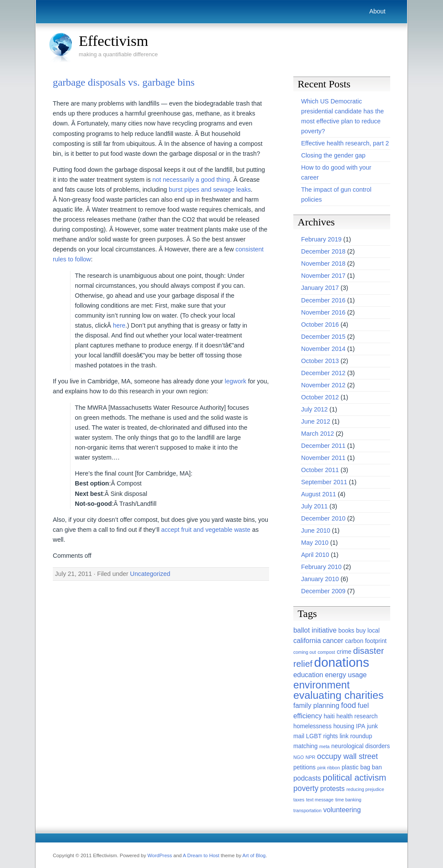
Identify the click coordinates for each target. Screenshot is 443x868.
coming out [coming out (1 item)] (305, 652)
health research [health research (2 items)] (357, 716)
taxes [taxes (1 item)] (299, 800)
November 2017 (323, 276)
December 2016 (323, 300)
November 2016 (323, 312)
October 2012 (320, 397)
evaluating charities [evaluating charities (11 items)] (339, 695)
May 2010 (315, 543)
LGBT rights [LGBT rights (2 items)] (322, 736)
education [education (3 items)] (308, 675)
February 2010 (321, 567)
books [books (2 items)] (346, 630)
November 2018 (323, 264)
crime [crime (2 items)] (344, 652)
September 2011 (324, 482)
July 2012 (315, 409)
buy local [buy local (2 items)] (368, 630)
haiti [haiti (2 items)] (329, 716)
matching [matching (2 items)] (305, 746)
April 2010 (315, 555)
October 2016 (320, 325)
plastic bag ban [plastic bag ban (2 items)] (362, 767)
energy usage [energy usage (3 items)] (346, 675)
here (119, 325)
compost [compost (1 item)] (326, 652)
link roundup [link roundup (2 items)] (356, 736)
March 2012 (318, 434)
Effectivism (114, 41)
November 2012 (323, 385)
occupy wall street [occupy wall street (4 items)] (348, 756)
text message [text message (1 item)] (319, 800)
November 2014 (323, 349)
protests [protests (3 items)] (332, 789)
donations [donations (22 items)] (342, 662)
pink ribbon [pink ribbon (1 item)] (329, 768)
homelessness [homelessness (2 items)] (312, 726)
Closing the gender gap (333, 155)
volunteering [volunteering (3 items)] (342, 810)
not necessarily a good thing (191, 180)
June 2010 (316, 530)
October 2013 (320, 361)
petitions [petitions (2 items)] (305, 767)
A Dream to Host (201, 855)
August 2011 (319, 494)
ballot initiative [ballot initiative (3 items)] (315, 630)
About (377, 11)
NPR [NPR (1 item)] (310, 757)
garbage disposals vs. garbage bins (124, 82)
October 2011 (320, 470)
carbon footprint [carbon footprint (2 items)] (366, 641)
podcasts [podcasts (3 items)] (307, 778)
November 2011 (323, 458)
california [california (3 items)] (307, 641)
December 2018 (323, 251)
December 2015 (323, 337)
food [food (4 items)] (348, 705)
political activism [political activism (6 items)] (355, 778)
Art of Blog (254, 855)
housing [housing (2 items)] (343, 726)
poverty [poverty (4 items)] (306, 788)
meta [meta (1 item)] (324, 746)
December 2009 (323, 591)
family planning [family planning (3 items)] (316, 706)
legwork (236, 381)
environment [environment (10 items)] (321, 685)
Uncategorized (150, 574)
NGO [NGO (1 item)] (299, 757)
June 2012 (316, 421)
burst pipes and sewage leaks (210, 190)
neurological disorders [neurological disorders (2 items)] (361, 746)
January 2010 (320, 579)
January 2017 (320, 288)
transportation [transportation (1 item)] (307, 810)
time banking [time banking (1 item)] (348, 800)
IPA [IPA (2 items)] (361, 726)
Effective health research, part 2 (345, 143)
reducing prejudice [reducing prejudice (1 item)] (365, 789)
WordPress (160, 855)
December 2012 (323, 373)
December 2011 (323, 446)
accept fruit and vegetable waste (205, 530)
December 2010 (323, 518)
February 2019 (321, 239)
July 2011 (315, 506)
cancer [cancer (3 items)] (333, 641)
